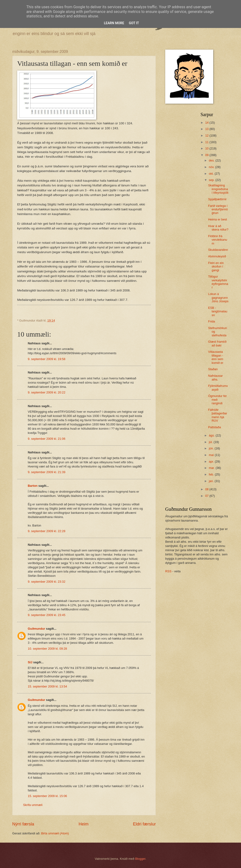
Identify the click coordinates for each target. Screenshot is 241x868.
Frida (211, 321)
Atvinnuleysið (217, 256)
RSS (168, 571)
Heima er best (217, 219)
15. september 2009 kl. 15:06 (47, 796)
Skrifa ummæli (33, 805)
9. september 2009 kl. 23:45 (47, 615)
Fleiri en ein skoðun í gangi (216, 267)
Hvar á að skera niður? (218, 228)
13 (207, 129)
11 (207, 142)
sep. (212, 180)
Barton (33, 486)
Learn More (114, 23)
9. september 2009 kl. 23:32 (47, 582)
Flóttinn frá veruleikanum (218, 240)
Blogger (140, 859)
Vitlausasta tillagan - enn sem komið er (216, 357)
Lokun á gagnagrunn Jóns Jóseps (218, 298)
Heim (84, 824)
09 (207, 155)
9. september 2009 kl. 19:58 (47, 359)
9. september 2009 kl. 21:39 (47, 472)
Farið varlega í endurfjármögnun (218, 209)
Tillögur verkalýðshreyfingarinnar (218, 282)
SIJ (30, 662)
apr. (212, 461)
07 (207, 496)
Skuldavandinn (218, 250)
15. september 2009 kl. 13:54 (47, 686)
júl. (211, 442)
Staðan (213, 369)
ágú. (212, 435)
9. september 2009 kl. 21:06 (47, 439)
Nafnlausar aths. (215, 377)
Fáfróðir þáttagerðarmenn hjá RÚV (218, 415)
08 (207, 489)
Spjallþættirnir (217, 199)
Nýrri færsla (23, 824)
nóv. (212, 167)
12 (207, 136)
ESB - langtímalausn (218, 311)
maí (212, 455)
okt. (212, 174)
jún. (212, 448)
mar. (212, 468)
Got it (134, 23)
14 (207, 123)
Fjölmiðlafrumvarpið (218, 388)
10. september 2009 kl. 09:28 (47, 649)
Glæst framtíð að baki (217, 343)
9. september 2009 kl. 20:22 (47, 392)
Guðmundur (36, 629)
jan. (212, 481)
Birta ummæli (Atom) (55, 833)
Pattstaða (214, 427)
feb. (212, 474)
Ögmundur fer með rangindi (217, 400)
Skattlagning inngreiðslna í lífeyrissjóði (218, 189)
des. (212, 160)
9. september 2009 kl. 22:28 (47, 531)
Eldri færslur (144, 824)
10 (207, 148)
